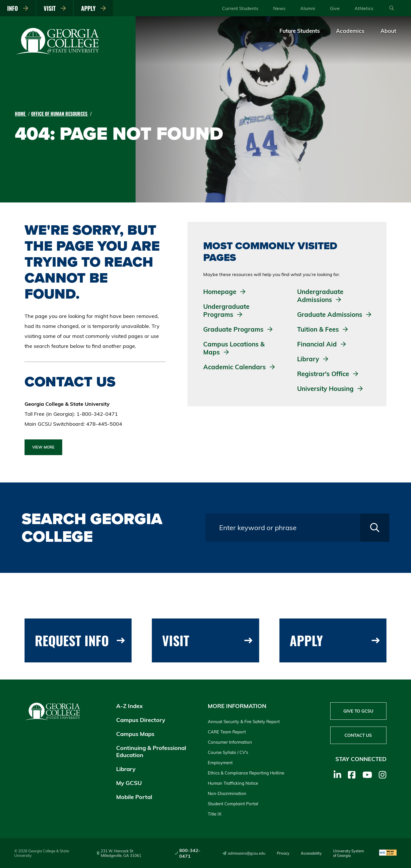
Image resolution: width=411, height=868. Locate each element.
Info (18, 8)
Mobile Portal (134, 797)
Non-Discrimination (227, 793)
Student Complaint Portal (233, 804)
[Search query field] (283, 528)
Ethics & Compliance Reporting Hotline (246, 773)
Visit (55, 8)
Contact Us (358, 735)
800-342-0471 (188, 853)
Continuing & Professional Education (151, 751)
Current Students (240, 8)
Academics (350, 31)
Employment (220, 763)
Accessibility (311, 853)
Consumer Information (230, 742)
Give (335, 8)
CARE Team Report (227, 732)
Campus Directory (141, 720)
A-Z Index (129, 706)
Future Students (300, 31)
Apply (93, 8)
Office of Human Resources (60, 114)
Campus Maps (135, 734)
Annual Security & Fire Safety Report (244, 722)
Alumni (308, 8)
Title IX (215, 814)
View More (43, 447)
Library (126, 769)
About (388, 31)
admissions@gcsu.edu (244, 853)
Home (21, 114)
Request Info (80, 640)
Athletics (364, 8)
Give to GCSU (358, 711)
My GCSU (129, 783)
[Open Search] (392, 8)
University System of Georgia (348, 853)
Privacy (283, 853)
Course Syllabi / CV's (228, 752)
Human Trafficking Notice (233, 783)
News (279, 8)
